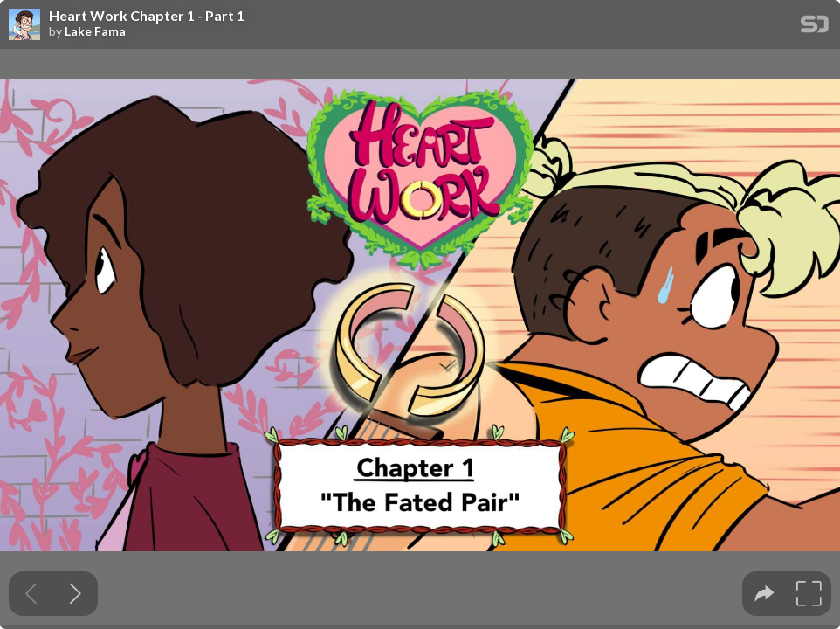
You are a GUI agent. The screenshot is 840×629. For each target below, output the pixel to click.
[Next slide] (76, 594)
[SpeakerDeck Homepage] (815, 28)
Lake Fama (95, 31)
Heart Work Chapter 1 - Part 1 (147, 16)
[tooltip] (764, 594)
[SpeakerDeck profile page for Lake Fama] (24, 25)
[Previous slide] (31, 594)
